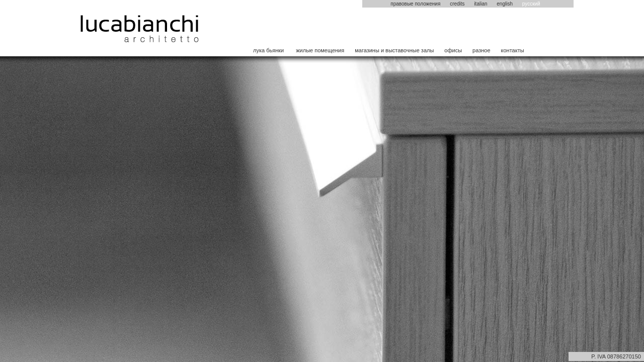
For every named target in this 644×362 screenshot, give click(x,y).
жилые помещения (320, 50)
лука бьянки (268, 50)
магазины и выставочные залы (394, 50)
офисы (453, 50)
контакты (513, 50)
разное (481, 50)
